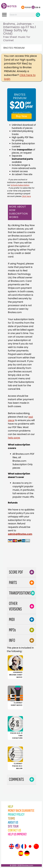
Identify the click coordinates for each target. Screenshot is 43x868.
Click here (26, 196)
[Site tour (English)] (11, 846)
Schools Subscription (20, 185)
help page (14, 438)
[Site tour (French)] (24, 846)
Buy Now (21, 116)
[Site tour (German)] (27, 853)
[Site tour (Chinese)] (36, 846)
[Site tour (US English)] (18, 846)
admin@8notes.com (20, 534)
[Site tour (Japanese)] (30, 846)
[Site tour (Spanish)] (21, 853)
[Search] (38, 15)
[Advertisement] (24, 560)
